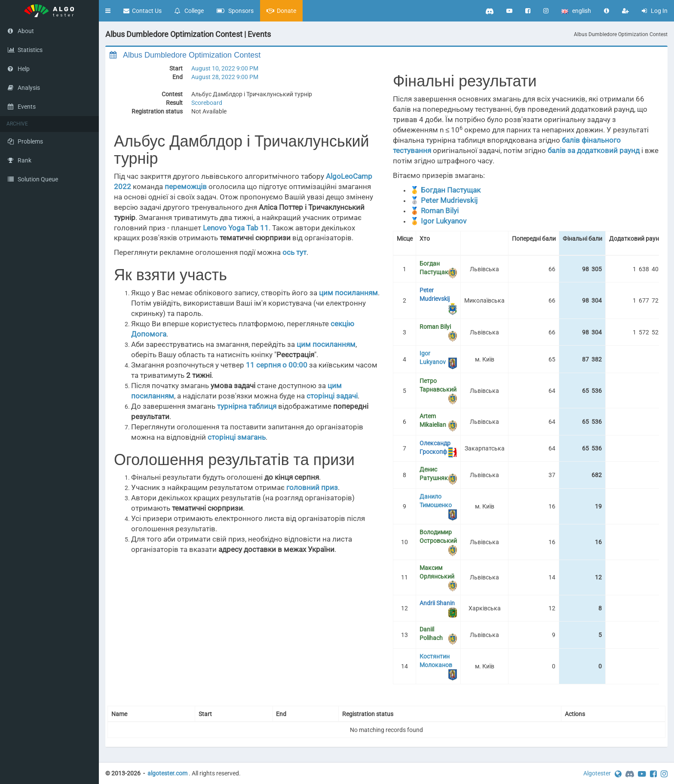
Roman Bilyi (440, 211)
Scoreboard (207, 103)
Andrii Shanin (437, 603)
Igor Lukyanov (444, 221)
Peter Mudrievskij (449, 200)
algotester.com (167, 773)
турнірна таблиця (247, 406)
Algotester (597, 773)
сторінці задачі (332, 396)
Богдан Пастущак (451, 190)
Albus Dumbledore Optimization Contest (621, 34)
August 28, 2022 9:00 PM (225, 77)
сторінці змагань (237, 437)
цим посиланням (348, 293)
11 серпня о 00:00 (277, 365)
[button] (108, 11)
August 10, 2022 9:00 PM (225, 68)
